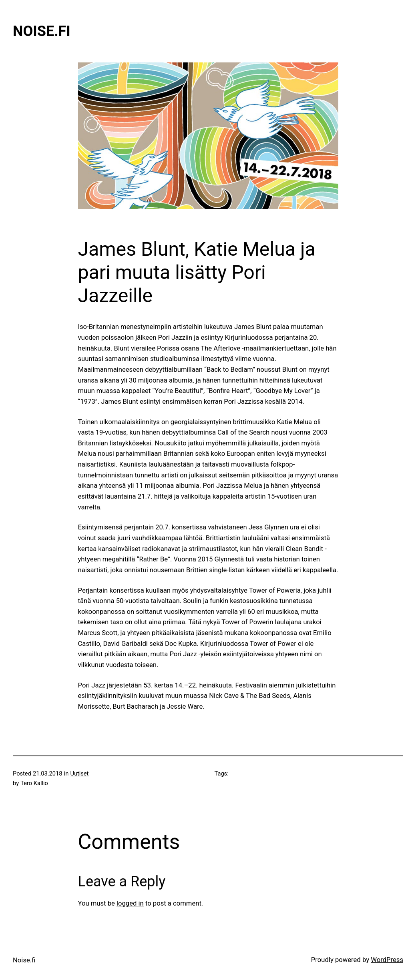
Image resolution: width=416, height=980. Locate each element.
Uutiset (79, 774)
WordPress (387, 960)
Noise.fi (42, 31)
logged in (130, 903)
